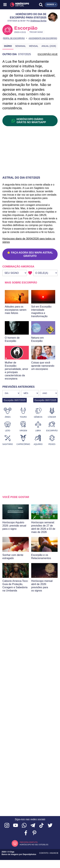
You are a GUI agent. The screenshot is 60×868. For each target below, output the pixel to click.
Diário (8, 46)
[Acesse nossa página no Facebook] (26, 833)
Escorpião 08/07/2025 (45, 400)
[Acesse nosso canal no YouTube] (16, 826)
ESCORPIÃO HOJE (48, 54)
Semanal (20, 46)
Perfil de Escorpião (14, 38)
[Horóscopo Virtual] (18, 5)
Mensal (34, 46)
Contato (44, 853)
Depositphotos (29, 854)
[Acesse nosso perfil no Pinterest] (34, 833)
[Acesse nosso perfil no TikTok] (41, 826)
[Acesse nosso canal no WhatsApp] (24, 826)
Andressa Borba (38, 21)
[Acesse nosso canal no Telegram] (33, 826)
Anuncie (54, 853)
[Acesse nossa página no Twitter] (50, 826)
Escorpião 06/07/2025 (15, 400)
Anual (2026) (49, 46)
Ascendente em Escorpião (43, 38)
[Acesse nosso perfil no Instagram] (7, 826)
